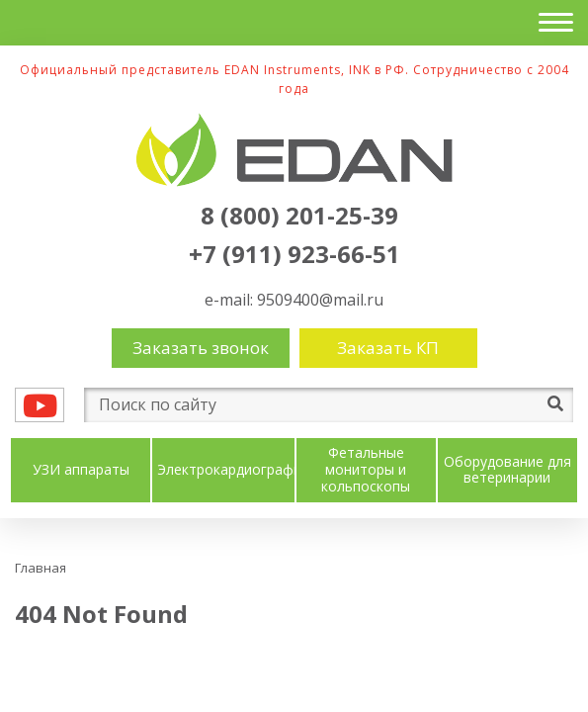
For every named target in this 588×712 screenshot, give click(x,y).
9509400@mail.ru (320, 300)
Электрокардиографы (230, 470)
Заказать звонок (201, 348)
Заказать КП (388, 348)
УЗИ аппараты (81, 470)
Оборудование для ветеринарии (507, 471)
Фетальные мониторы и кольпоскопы (366, 470)
